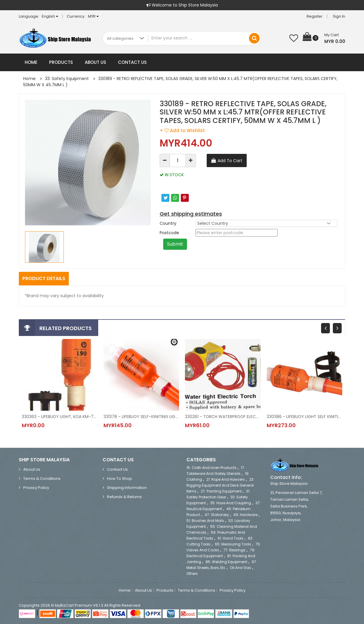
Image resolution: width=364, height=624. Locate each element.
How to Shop (120, 479)
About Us (95, 62)
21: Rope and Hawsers (226, 479)
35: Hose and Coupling (231, 503)
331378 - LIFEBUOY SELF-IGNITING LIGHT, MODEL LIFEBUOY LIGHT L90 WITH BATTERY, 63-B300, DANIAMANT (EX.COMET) (141, 417)
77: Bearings (234, 550)
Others (192, 574)
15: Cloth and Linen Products (211, 468)
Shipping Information (127, 488)
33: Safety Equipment (67, 79)
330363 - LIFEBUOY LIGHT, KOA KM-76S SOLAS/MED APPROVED (60, 417)
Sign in (339, 16)
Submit (175, 244)
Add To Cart (230, 161)
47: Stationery (217, 515)
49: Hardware (246, 515)
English (50, 16)
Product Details (44, 278)
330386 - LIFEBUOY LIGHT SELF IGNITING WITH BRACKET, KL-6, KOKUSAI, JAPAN (305, 417)
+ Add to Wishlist (182, 130)
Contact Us (132, 62)
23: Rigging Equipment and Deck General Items (220, 485)
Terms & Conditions (42, 479)
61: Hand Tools (231, 538)
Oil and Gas (241, 568)
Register (315, 16)
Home (31, 62)
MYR (93, 16)
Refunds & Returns (124, 497)
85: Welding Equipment (226, 562)
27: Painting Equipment (221, 491)
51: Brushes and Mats (205, 521)
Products (61, 62)
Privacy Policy (36, 488)
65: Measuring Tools (233, 544)
